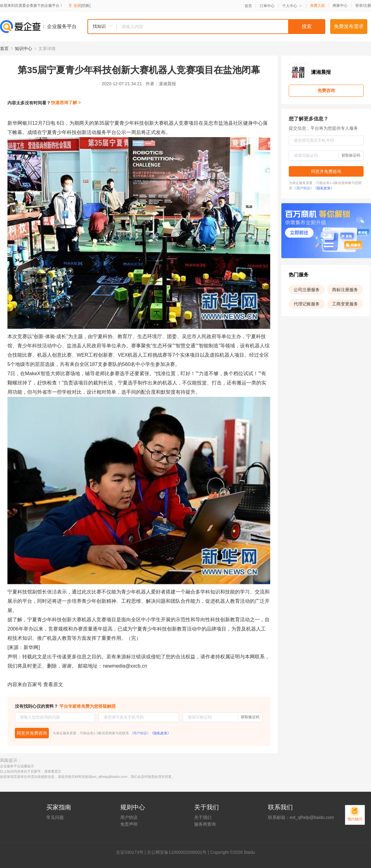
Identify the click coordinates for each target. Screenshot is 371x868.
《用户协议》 (140, 733)
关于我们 (203, 817)
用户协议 (129, 817)
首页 (248, 6)
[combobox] (206, 27)
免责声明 (129, 824)
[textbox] (221, 27)
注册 (367, 6)
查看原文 (53, 684)
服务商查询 (205, 824)
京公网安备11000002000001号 (177, 852)
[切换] (86, 6)
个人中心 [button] (292, 6)
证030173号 (132, 852)
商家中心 (340, 6)
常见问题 (55, 817)
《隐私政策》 (160, 733)
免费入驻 (318, 6)
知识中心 (23, 48)
